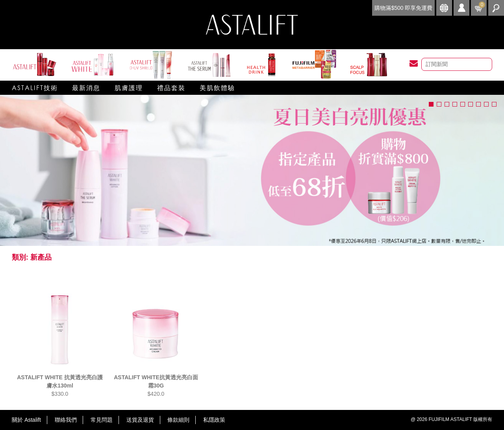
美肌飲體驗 (217, 88)
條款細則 (178, 420)
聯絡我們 (66, 420)
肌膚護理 (129, 88)
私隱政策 (214, 420)
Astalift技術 (35, 88)
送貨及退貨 (140, 420)
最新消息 (86, 88)
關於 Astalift (26, 420)
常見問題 (102, 420)
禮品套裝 (171, 88)
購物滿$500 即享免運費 (403, 8)
